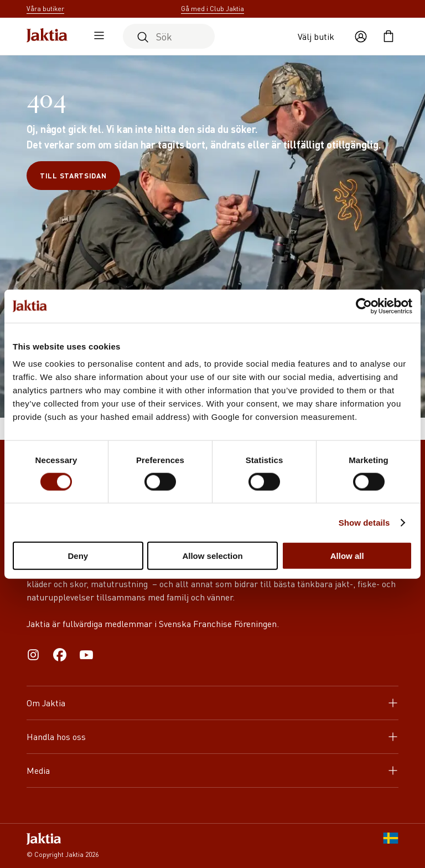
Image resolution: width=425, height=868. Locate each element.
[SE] (391, 846)
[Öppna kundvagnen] (388, 37)
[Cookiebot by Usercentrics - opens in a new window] (364, 306)
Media (212, 770)
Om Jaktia (212, 703)
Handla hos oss (212, 736)
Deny (78, 556)
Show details (364, 522)
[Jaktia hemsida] (47, 36)
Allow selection (212, 556)
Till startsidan (73, 175)
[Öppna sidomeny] (96, 37)
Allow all (347, 556)
